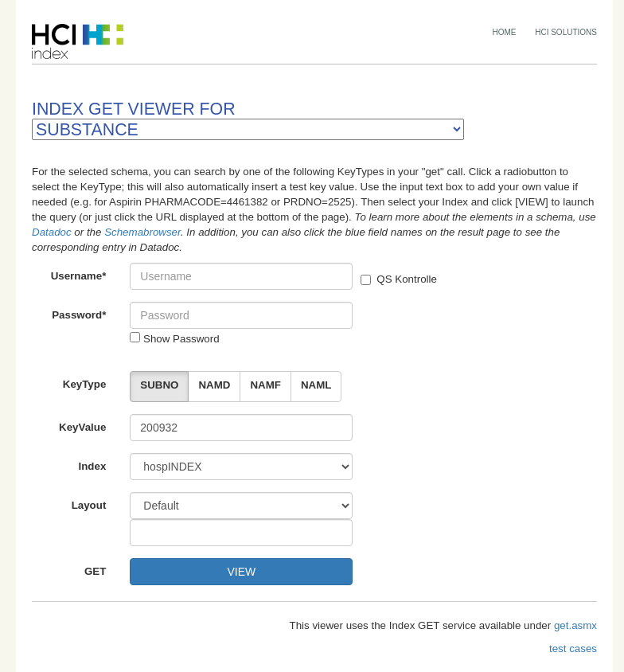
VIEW (241, 572)
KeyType (85, 384)
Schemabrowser (142, 232)
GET (95, 571)
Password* (79, 315)
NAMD (214, 385)
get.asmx (575, 625)
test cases (573, 649)
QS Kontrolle (399, 279)
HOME (505, 32)
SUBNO (159, 385)
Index (93, 466)
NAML (316, 385)
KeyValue (82, 427)
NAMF (265, 385)
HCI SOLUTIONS (566, 32)
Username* (79, 276)
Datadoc (52, 232)
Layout (89, 505)
